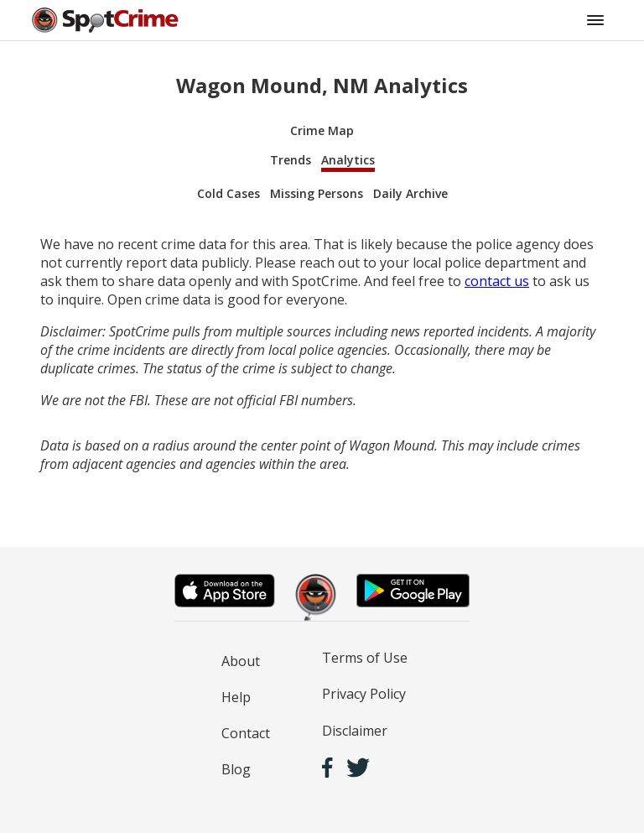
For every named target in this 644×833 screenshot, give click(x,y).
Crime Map (322, 130)
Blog (236, 769)
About (241, 661)
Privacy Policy (364, 694)
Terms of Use (365, 658)
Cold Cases (229, 193)
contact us (497, 281)
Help (236, 697)
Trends (291, 160)
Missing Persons (317, 193)
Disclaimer (355, 731)
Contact (246, 733)
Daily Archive (410, 193)
